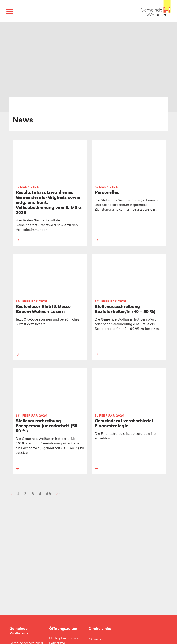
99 (49, 494)
